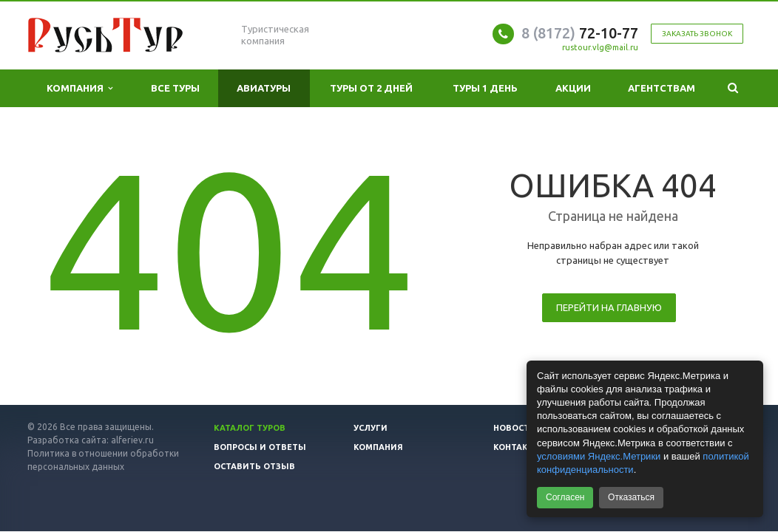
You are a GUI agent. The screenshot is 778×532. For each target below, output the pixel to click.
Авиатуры (264, 88)
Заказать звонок (697, 34)
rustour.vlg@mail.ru (600, 47)
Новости (515, 428)
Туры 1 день (485, 88)
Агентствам (662, 88)
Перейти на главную (609, 307)
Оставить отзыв (254, 466)
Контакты (518, 447)
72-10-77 (580, 33)
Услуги (371, 428)
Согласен (565, 497)
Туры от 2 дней (371, 88)
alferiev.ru (132, 440)
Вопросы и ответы (260, 447)
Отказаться (631, 497)
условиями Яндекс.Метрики (599, 456)
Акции (573, 88)
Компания (80, 88)
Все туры (175, 88)
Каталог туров (250, 428)
